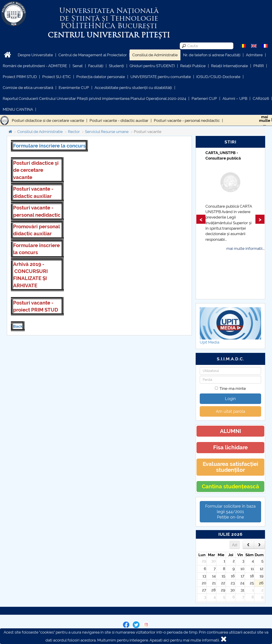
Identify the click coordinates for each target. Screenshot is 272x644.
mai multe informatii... (245, 248)
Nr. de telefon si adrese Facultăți (212, 55)
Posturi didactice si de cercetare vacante (48, 120)
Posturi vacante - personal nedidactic (187, 120)
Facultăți (96, 66)
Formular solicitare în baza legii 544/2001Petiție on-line (230, 512)
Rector (74, 132)
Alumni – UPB (235, 98)
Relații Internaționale (230, 66)
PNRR (259, 66)
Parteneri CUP (204, 98)
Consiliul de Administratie (155, 55)
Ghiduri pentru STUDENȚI (152, 66)
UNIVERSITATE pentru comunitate (161, 77)
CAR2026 (261, 98)
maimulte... (265, 120)
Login (230, 399)
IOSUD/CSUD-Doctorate (218, 77)
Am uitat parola (231, 411)
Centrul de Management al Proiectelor (93, 55)
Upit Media (210, 342)
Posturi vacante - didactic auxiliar (119, 120)
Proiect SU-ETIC (57, 77)
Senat (78, 66)
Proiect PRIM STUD (20, 77)
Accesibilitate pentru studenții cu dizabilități (133, 88)
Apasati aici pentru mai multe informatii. (185, 640)
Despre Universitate (35, 55)
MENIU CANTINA (18, 109)
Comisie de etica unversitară (28, 88)
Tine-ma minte (230, 388)
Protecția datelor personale (101, 77)
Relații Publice (193, 66)
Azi (235, 545)
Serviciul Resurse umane (107, 132)
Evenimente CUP (74, 88)
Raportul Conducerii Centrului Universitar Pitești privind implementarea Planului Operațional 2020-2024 (94, 98)
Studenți (116, 66)
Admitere (254, 55)
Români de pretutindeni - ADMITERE (35, 66)
